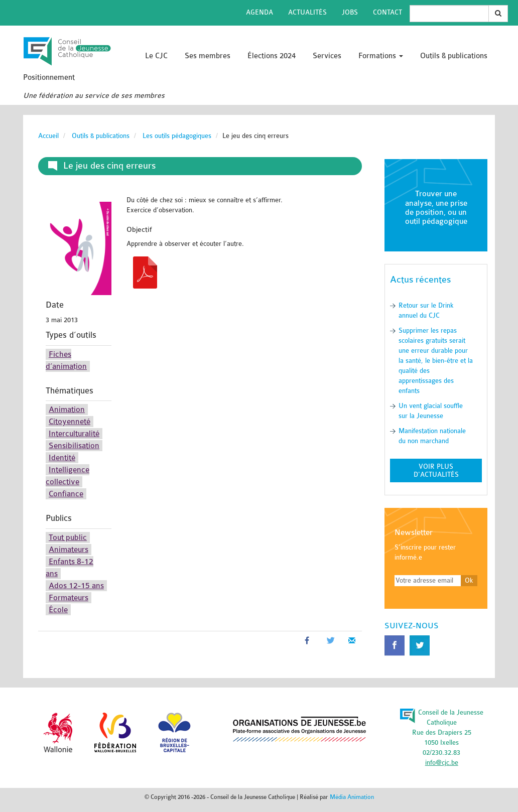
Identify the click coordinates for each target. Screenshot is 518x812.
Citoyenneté (70, 422)
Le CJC (156, 56)
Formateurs (69, 598)
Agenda (260, 12)
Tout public (68, 537)
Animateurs (69, 550)
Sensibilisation (74, 446)
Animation (67, 410)
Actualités (307, 12)
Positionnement (49, 78)
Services (327, 56)
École (58, 610)
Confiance (66, 494)
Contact (387, 12)
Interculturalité (74, 434)
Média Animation (352, 797)
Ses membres (208, 56)
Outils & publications (454, 56)
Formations (381, 56)
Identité (62, 458)
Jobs (350, 12)
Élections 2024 (272, 56)
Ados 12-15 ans (76, 586)
